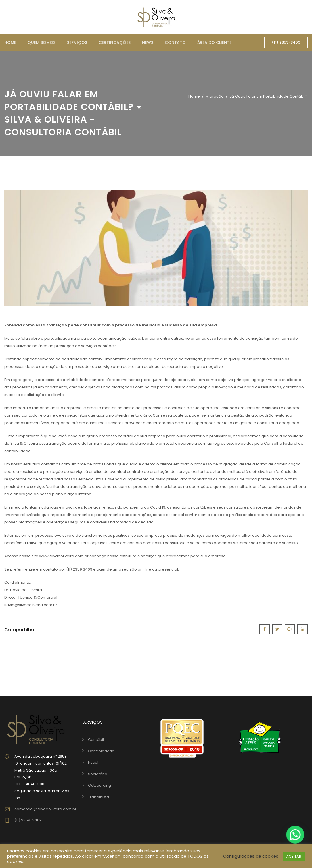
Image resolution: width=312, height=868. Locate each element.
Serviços (77, 42)
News (148, 42)
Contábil (96, 740)
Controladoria (101, 751)
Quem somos (42, 42)
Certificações (115, 42)
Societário (98, 774)
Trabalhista (98, 797)
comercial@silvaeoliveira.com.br (45, 809)
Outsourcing (99, 785)
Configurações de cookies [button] (251, 856)
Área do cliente (214, 42)
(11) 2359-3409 (286, 42)
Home (10, 42)
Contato (175, 42)
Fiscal (93, 762)
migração (215, 96)
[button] (295, 835)
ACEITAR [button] (294, 856)
